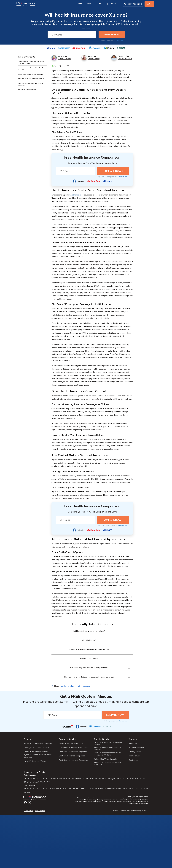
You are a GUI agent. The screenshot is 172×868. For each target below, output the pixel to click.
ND (124, 779)
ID (60, 779)
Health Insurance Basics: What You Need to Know (32, 69)
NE (103, 779)
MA (84, 779)
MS (93, 779)
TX (25, 782)
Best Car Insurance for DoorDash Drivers (108, 743)
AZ (31, 779)
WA (38, 782)
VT (31, 782)
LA (75, 779)
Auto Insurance (30, 775)
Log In (149, 4)
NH (109, 779)
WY (48, 782)
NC (121, 779)
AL (25, 779)
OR (130, 779)
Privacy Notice (135, 752)
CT (43, 779)
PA (133, 779)
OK (127, 779)
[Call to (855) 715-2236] (133, 4)
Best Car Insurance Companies (72, 743)
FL (52, 779)
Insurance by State (35, 772)
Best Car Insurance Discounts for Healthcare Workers (108, 754)
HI (57, 779)
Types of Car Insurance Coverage (38, 743)
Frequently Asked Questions (28, 89)
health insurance (77, 195)
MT (100, 779)
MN (90, 779)
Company (134, 739)
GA (55, 779)
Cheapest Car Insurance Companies (74, 748)
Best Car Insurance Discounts (36, 752)
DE (46, 779)
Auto (81, 4)
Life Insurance (30, 785)
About (114, 4)
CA (37, 779)
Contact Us (134, 760)
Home (91, 4)
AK (28, 779)
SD (141, 779)
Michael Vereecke (125, 59)
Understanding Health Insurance (76, 686)
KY (72, 779)
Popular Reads (101, 739)
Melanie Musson (65, 59)
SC (138, 779)
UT (28, 782)
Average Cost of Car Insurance (37, 748)
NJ (112, 779)
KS (69, 779)
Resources (29, 739)
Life (100, 4)
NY (118, 779)
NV (106, 779)
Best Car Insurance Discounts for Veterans (108, 749)
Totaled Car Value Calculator (106, 759)
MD (81, 779)
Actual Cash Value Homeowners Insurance (107, 763)
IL (62, 779)
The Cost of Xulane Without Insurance (31, 79)
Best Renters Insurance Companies (74, 760)
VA (34, 782)
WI (45, 782)
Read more (85, 28)
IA (66, 779)
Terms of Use (120, 40)
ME (78, 779)
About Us (133, 743)
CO (40, 779)
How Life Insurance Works (35, 761)
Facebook (25, 802)
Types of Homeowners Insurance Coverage (38, 756)
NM (115, 779)
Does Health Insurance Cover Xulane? (31, 74)
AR (34, 779)
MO (97, 779)
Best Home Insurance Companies (73, 752)
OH (121, 789)
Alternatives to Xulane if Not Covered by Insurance (32, 84)
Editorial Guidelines (137, 748)
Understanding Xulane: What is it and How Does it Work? (31, 62)
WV (41, 782)
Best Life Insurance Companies (72, 756)
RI (136, 779)
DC (49, 779)
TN (144, 779)
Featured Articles (67, 739)
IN (64, 779)
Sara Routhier (94, 59)
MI (87, 779)
